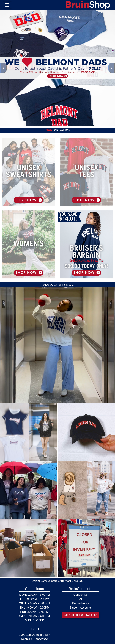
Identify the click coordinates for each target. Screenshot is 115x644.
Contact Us (80, 595)
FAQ (81, 599)
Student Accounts (80, 608)
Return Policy (80, 603)
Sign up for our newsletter (80, 615)
